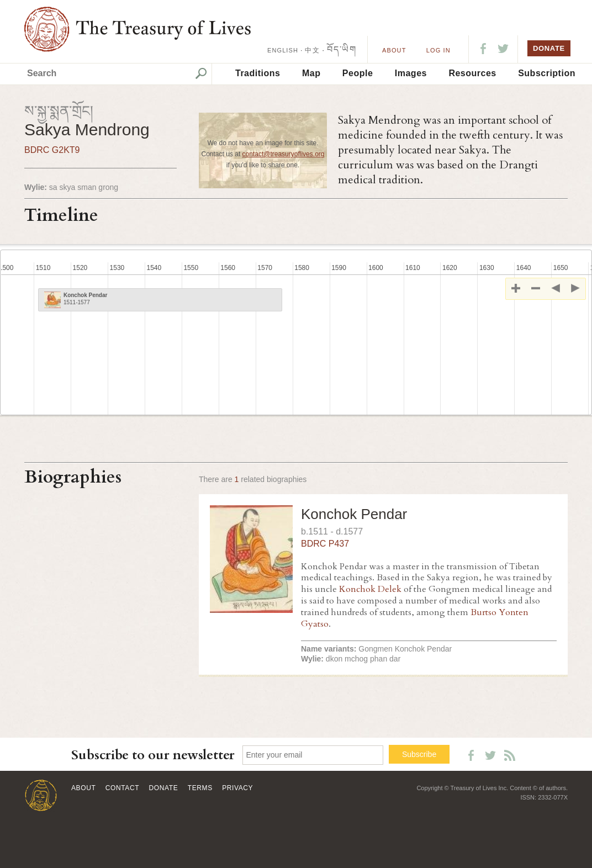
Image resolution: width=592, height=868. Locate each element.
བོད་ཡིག (342, 49)
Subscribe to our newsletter (153, 755)
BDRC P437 (325, 544)
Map (311, 73)
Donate (164, 788)
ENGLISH (283, 50)
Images (411, 73)
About (394, 50)
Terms (200, 788)
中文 (312, 50)
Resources (472, 73)
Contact (122, 788)
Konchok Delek (370, 589)
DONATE (549, 48)
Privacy (237, 788)
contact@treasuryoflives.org (284, 154)
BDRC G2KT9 (52, 150)
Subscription (547, 73)
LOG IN (438, 50)
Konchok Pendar (354, 514)
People (358, 73)
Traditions (258, 73)
